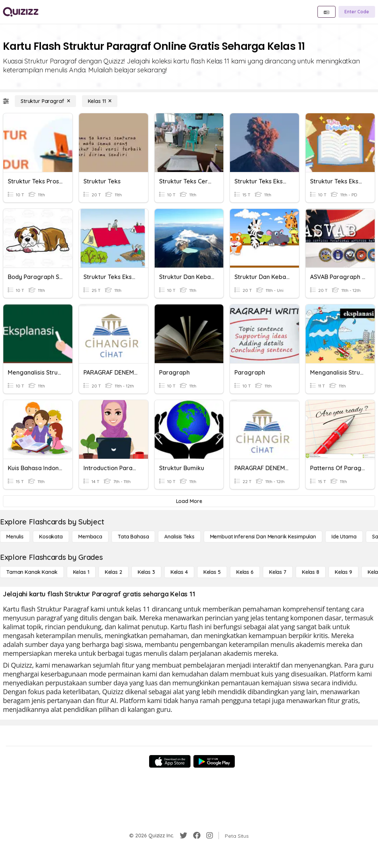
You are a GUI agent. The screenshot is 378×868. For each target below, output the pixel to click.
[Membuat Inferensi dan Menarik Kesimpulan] (263, 537)
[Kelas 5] (212, 572)
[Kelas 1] (81, 572)
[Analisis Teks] (179, 537)
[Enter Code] (357, 12)
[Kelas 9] (343, 572)
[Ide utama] (344, 537)
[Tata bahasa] (133, 537)
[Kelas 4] (179, 572)
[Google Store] (214, 761)
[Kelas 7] (278, 572)
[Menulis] (15, 537)
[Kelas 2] (114, 572)
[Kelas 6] (245, 572)
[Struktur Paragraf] (45, 101)
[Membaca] (90, 537)
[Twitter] (183, 836)
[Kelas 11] (100, 101)
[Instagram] (210, 836)
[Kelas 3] (146, 572)
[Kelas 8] (311, 572)
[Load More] (189, 501)
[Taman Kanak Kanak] (32, 572)
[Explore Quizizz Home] (21, 12)
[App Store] (170, 761)
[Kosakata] (51, 537)
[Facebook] (197, 836)
